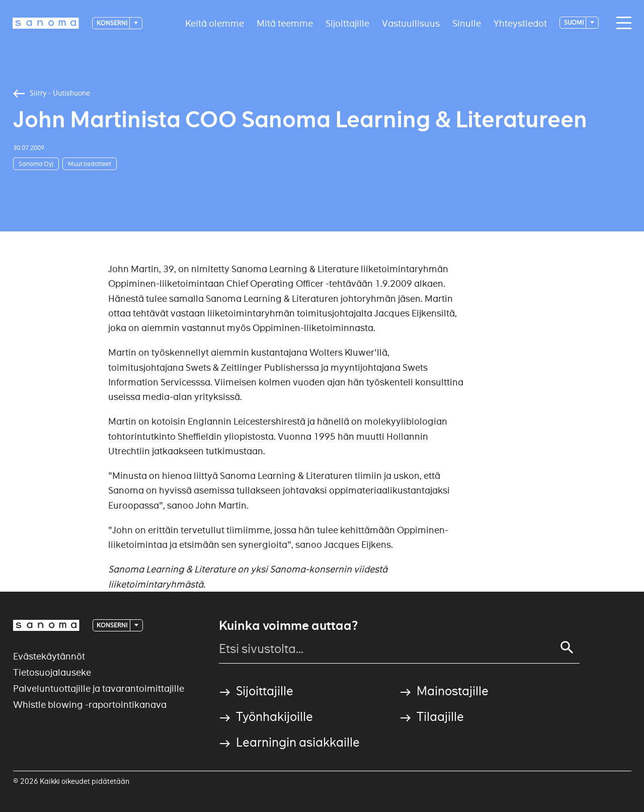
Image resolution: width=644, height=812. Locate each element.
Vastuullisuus (411, 23)
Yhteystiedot (520, 23)
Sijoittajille (347, 23)
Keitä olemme (215, 23)
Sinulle (467, 23)
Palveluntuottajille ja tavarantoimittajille (99, 688)
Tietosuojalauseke (52, 672)
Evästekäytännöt (49, 656)
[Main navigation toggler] (621, 23)
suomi (574, 22)
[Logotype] (46, 23)
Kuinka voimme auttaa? (288, 626)
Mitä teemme (285, 23)
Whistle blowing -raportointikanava (90, 705)
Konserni (112, 23)
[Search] (567, 647)
